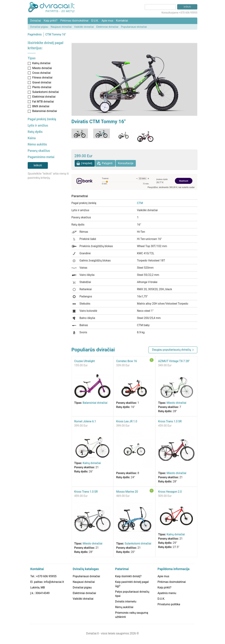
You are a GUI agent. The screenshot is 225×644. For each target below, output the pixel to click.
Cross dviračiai (41, 73)
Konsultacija (126, 163)
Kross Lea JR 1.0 (127, 421)
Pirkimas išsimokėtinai (74, 21)
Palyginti (107, 163)
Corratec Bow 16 (127, 361)
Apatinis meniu (167, 593)
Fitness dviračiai (42, 78)
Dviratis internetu (126, 602)
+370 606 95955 (46, 576)
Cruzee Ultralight (85, 361)
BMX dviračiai (41, 106)
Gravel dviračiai (42, 82)
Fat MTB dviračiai (43, 102)
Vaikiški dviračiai (84, 27)
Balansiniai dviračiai (45, 111)
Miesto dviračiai (42, 68)
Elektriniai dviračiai (107, 27)
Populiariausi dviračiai (134, 27)
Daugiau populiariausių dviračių (172, 350)
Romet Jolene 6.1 (85, 421)
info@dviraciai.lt (54, 582)
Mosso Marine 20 (127, 492)
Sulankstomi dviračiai (46, 92)
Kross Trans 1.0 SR (170, 421)
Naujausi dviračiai (61, 27)
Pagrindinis (35, 34)
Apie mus (107, 21)
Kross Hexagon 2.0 (170, 492)
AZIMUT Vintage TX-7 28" (174, 361)
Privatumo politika (169, 604)
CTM (140, 203)
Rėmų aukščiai (124, 607)
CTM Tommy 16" (56, 34)
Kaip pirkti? (51, 21)
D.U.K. (95, 21)
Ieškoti (38, 165)
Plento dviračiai (42, 87)
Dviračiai (35, 21)
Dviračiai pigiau (39, 27)
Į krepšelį (87, 163)
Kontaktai (122, 21)
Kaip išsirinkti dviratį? (128, 576)
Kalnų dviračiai (41, 63)
